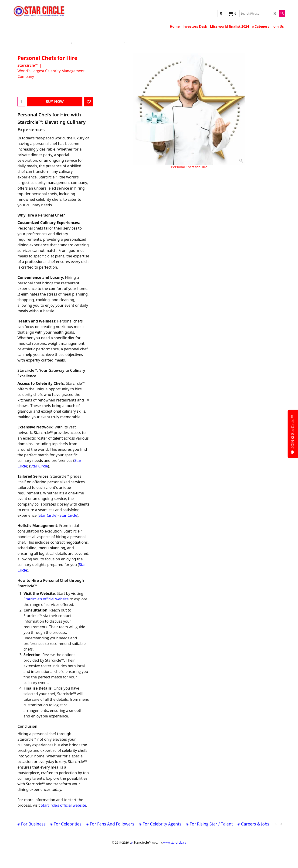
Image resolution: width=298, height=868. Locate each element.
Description (107, 179)
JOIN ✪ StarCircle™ (293, 435)
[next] (281, 824)
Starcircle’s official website (46, 599)
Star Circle (39, 466)
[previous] (276, 824)
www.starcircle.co (175, 843)
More (125, 179)
